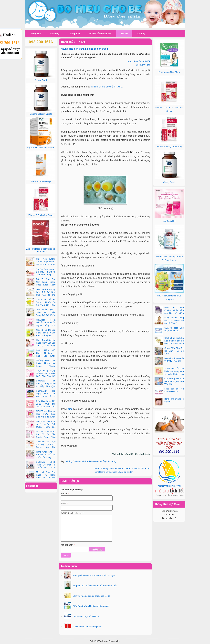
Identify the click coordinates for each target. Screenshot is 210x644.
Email (64, 503)
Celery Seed (169, 182)
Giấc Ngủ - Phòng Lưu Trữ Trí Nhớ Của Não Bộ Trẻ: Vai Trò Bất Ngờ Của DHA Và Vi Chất (41, 295)
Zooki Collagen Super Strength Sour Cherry (41, 250)
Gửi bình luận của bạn (72, 513)
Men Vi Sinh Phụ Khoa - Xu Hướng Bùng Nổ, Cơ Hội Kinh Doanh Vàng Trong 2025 (41, 478)
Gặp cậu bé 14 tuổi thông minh (87, 627)
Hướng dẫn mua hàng (100, 34)
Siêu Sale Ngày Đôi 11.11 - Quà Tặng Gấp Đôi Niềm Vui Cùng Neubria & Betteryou (41, 407)
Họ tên (65, 494)
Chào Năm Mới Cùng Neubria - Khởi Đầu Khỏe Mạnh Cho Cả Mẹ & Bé (41, 356)
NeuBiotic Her (169, 221)
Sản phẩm (75, 34)
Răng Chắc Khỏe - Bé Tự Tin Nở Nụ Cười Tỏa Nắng (46, 455)
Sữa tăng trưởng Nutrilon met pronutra (91, 606)
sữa (70, 409)
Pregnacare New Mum (169, 72)
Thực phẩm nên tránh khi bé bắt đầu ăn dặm (94, 575)
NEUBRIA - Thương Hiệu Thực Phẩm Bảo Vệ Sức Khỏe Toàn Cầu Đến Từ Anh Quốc (41, 417)
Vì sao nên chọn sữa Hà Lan (86, 616)
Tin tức (124, 34)
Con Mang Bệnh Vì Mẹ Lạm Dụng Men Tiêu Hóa (174, 381)
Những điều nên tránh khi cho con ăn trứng (86, 461)
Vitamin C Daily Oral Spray (169, 147)
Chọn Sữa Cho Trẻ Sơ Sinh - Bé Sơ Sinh (174, 351)
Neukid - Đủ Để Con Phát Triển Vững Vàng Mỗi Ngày (46, 333)
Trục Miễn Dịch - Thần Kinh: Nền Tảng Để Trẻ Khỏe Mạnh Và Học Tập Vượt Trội (41, 315)
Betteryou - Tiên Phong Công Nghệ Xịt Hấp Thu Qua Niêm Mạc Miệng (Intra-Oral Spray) (41, 386)
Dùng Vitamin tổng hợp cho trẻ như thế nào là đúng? (174, 320)
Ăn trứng (112, 461)
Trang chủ (36, 34)
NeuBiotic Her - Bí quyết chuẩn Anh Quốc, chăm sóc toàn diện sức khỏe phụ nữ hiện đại (41, 427)
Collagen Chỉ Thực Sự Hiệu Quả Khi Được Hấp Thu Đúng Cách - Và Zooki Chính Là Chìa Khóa (41, 447)
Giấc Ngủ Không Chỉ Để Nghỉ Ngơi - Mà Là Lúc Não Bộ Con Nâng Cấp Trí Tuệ (41, 264)
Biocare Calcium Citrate (41, 114)
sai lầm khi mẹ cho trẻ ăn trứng (106, 87)
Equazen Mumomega (41, 181)
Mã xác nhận (68, 545)
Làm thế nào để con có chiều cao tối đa (91, 596)
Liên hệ (141, 34)
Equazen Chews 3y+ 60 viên (41, 148)
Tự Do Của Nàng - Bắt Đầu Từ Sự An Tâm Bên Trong (46, 272)
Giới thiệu (55, 34)
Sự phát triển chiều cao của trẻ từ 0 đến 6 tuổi (94, 586)
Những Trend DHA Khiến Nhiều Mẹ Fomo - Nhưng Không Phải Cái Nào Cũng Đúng (41, 366)
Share (109, 468)
